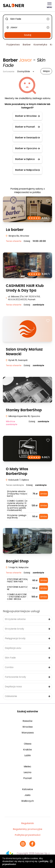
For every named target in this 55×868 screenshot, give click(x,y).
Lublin (28, 755)
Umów (44, 494)
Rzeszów (27, 721)
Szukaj (28, 35)
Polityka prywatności (28, 835)
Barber (27, 45)
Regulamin (28, 823)
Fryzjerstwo (13, 45)
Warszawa (28, 733)
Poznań (28, 778)
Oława (28, 744)
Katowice (27, 789)
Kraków (27, 750)
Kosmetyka (40, 45)
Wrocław (28, 727)
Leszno (27, 772)
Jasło (27, 795)
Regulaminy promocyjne (28, 829)
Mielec (27, 767)
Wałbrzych (27, 801)
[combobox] (27, 19)
